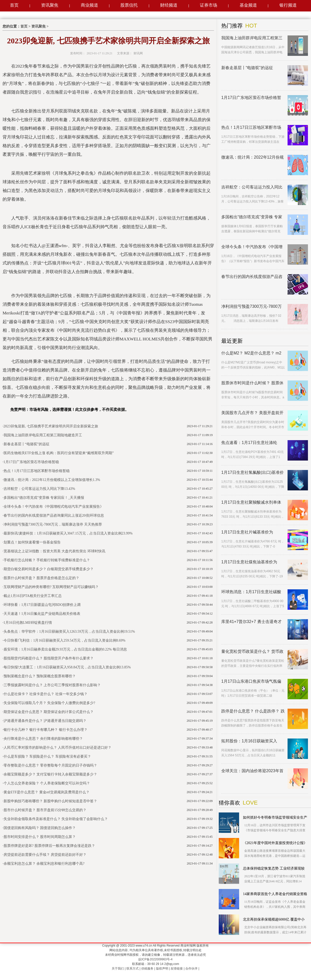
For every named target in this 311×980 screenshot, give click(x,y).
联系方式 (133, 969)
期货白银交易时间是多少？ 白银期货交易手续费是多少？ (49, 569)
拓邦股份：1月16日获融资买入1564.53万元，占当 (249, 741)
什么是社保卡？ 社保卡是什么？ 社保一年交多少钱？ (46, 694)
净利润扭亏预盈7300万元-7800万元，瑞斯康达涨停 (251, 307)
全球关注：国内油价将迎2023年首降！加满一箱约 (252, 771)
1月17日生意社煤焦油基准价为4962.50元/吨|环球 (249, 562)
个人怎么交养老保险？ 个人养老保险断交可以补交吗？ (47, 783)
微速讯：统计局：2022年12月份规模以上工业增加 (252, 157)
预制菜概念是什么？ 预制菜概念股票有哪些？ (40, 676)
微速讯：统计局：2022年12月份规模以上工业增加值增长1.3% (52, 480)
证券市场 (209, 5)
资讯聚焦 (50, 5)
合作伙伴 (191, 969)
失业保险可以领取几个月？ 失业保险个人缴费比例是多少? (49, 703)
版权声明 (162, 969)
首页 (14, 5)
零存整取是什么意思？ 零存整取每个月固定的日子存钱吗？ (50, 765)
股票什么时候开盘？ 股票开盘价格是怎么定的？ (42, 578)
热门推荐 (232, 26)
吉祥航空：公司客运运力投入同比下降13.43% (39, 489)
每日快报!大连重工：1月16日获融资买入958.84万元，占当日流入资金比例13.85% (67, 667)
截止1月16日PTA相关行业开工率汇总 (33, 596)
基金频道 (248, 5)
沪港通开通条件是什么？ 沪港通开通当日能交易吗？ (45, 721)
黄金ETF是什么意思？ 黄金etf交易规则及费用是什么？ (47, 792)
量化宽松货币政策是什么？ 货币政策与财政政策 (252, 652)
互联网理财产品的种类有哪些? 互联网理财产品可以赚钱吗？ (51, 587)
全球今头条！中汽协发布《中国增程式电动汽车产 (252, 247)
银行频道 (288, 5)
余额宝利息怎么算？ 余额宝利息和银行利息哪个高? (44, 864)
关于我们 (118, 969)
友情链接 (177, 969)
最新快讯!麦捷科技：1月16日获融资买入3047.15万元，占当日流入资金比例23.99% (68, 533)
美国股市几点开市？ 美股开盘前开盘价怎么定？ (252, 413)
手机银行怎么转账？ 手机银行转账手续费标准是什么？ (47, 560)
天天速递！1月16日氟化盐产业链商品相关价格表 (42, 614)
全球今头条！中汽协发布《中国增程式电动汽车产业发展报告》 (54, 507)
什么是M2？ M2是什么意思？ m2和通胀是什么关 (251, 353)
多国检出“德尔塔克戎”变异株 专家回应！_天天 (252, 217)
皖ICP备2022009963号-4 (155, 959)
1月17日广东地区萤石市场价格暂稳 (31, 462)
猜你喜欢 (229, 803)
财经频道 (169, 5)
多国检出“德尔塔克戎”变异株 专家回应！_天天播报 (44, 498)
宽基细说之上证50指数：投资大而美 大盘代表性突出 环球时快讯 (54, 551)
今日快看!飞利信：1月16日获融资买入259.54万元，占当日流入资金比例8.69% (64, 640)
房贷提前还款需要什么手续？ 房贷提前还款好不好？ (45, 855)
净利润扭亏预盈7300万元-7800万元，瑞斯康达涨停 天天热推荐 (53, 524)
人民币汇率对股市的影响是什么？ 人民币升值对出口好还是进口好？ (58, 748)
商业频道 (89, 5)
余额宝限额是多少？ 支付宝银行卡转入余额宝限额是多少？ (50, 774)
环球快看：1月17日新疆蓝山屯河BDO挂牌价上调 (42, 605)
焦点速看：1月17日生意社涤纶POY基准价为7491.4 (249, 443)
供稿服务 (147, 969)
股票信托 (129, 5)
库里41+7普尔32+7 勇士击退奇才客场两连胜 (251, 622)
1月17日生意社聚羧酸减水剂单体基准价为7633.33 (251, 502)
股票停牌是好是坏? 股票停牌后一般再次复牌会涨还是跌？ (49, 846)
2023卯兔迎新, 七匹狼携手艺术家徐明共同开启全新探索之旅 (51, 426)
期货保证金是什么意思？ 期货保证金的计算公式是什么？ (49, 712)
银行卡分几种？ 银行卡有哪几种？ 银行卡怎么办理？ (46, 730)
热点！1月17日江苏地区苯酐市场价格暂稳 (37, 471)
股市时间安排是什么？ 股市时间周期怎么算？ (40, 837)
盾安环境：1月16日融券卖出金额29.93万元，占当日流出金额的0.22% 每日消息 (65, 649)
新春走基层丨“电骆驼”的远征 (27, 444)
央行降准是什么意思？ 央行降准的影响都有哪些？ (43, 739)
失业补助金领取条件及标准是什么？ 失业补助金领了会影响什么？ (56, 819)
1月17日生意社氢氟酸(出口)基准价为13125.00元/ (252, 473)
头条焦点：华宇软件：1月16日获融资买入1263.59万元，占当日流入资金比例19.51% (69, 632)
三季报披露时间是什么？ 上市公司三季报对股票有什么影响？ (52, 685)
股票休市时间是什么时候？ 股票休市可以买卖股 (252, 383)
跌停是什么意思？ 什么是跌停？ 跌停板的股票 (253, 711)
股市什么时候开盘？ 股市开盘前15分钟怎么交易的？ (45, 810)
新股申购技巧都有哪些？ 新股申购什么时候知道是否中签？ (50, 801)
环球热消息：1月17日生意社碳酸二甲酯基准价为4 (251, 592)
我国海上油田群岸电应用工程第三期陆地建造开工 (43, 435)
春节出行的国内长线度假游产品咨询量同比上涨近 (252, 277)
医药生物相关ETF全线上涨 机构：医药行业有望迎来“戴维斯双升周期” (59, 453)
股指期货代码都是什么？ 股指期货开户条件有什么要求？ (49, 658)
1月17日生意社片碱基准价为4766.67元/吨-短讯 (247, 532)
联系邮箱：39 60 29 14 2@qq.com (156, 964)
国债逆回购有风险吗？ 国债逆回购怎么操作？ (40, 828)
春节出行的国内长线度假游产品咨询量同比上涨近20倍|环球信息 (54, 516)
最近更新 (232, 341)
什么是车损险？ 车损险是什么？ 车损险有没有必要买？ (47, 756)
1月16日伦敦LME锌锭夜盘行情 (28, 623)
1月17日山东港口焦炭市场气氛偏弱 (251, 682)
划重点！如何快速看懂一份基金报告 (32, 542)
